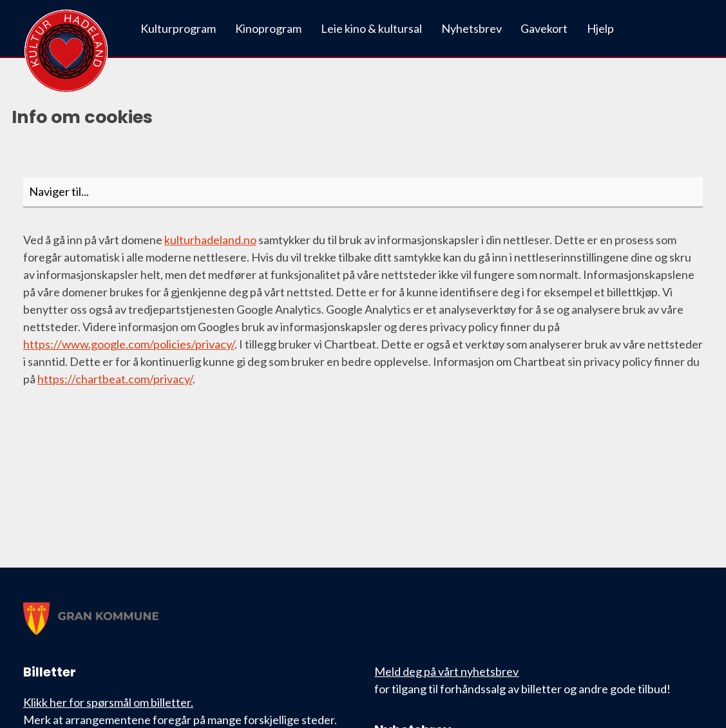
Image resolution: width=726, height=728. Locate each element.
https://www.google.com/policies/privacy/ (129, 344)
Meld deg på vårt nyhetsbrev (446, 671)
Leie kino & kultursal (371, 28)
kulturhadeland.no (210, 240)
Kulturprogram (178, 28)
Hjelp (600, 28)
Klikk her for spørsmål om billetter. (108, 702)
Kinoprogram (268, 28)
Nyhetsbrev (472, 28)
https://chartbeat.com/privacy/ (115, 379)
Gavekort (544, 28)
